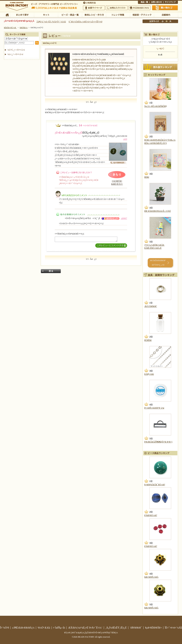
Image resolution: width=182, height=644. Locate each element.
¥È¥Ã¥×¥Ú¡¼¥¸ (10, 28)
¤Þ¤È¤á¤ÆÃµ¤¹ (22, 15)
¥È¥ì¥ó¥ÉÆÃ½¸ (118, 15)
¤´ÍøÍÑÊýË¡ (90, 2)
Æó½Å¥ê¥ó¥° (151, 306)
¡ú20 (125, 139)
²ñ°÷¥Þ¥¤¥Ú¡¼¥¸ (94, 8)
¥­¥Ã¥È (46, 15)
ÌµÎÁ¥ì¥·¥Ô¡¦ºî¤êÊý (94, 15)
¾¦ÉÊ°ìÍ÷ (144, 2)
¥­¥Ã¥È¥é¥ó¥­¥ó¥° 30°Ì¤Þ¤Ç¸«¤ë (158, 263)
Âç (170, 21)
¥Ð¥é (147, 177)
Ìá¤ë (51, 271)
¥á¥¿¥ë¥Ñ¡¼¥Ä (151, 577)
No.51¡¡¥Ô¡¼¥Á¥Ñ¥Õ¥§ (156, 106)
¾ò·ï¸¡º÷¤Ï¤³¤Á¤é (15, 54)
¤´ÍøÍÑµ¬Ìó (59, 628)
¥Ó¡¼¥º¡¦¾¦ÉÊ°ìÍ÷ (70, 15)
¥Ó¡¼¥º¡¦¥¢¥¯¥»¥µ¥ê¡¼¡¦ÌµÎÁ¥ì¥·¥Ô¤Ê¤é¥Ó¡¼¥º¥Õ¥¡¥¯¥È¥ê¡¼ (91, 633)
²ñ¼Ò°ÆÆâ (44, 628)
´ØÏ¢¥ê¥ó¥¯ (136, 628)
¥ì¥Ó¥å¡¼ (24, 28)
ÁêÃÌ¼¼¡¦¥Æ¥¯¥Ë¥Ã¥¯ (142, 15)
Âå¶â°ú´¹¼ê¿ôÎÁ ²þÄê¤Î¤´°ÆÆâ (51, 22)
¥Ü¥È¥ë (148, 340)
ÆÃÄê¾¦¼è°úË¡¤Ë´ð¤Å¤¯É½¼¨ (85, 628)
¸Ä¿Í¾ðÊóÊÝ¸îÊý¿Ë (116, 628)
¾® (163, 21)
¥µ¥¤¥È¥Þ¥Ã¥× (171, 2)
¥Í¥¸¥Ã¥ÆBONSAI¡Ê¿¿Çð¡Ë (158, 211)
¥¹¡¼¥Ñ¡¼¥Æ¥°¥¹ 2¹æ (154, 408)
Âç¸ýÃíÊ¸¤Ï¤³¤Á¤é (139, 8)
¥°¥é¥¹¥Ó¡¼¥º (151, 515)
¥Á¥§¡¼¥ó (149, 374)
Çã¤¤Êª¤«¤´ (165, 8)
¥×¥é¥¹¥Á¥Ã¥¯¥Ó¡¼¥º (155, 485)
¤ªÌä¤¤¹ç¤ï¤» (156, 2)
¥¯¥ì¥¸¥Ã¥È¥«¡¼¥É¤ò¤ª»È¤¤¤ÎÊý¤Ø (85, 22)
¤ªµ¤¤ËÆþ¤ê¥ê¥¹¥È (117, 8)
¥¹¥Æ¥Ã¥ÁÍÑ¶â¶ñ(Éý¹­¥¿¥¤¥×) (158, 442)
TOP (7, 15)
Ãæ (167, 21)
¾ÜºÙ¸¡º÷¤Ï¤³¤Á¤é (16, 50)
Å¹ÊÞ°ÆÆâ (166, 15)
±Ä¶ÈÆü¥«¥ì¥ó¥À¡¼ (23, 628)
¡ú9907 (124, 218)
